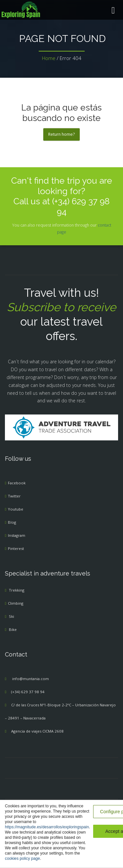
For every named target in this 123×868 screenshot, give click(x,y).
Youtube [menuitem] (16, 509)
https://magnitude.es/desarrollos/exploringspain (47, 827)
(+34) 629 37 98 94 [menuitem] (28, 692)
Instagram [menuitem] (17, 535)
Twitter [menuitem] (14, 496)
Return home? (61, 134)
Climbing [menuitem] (16, 603)
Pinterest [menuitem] (16, 548)
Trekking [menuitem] (17, 590)
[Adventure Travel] (62, 427)
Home (49, 58)
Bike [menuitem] (13, 629)
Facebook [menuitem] (17, 483)
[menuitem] (61, 10)
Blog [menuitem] (12, 522)
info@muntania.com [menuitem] (31, 679)
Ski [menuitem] (11, 616)
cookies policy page (22, 858)
